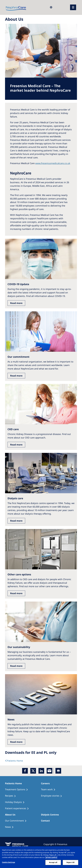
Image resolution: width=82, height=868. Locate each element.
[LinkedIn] (41, 771)
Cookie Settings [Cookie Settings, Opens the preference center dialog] (8, 862)
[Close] (78, 850)
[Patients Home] (15, 783)
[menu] (73, 7)
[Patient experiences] (18, 808)
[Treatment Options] (18, 790)
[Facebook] (25, 771)
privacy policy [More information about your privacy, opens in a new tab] (51, 857)
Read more (16, 303)
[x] (33, 771)
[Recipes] (12, 796)
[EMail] (49, 771)
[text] (14, 761)
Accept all (53, 862)
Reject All (70, 862)
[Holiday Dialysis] (16, 802)
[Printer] (58, 771)
